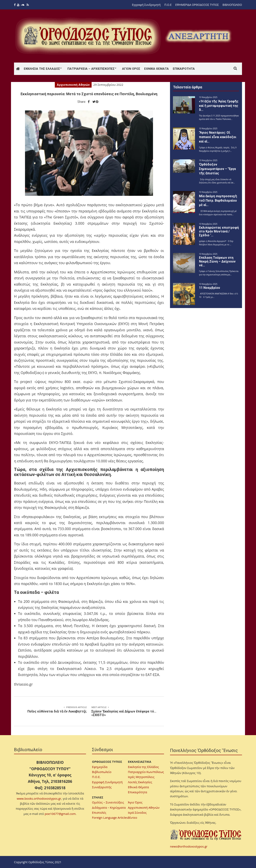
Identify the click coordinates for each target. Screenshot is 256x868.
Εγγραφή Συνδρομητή (146, 5)
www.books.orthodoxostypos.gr (39, 798)
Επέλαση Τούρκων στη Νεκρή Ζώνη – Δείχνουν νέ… (217, 261)
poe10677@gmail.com (60, 814)
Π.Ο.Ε (168, 5)
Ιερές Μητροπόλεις (141, 777)
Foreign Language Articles (110, 817)
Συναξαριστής (102, 787)
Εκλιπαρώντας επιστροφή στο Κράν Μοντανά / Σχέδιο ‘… (219, 231)
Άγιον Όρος (131, 69)
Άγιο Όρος (135, 802)
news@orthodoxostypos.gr (189, 846)
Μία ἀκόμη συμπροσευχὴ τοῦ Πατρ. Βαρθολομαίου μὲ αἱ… (218, 201)
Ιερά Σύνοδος (137, 812)
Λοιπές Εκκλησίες (140, 782)
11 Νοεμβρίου (209, 288)
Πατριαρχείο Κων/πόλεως (146, 772)
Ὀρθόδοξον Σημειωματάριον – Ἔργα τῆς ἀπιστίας (217, 169)
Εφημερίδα (100, 767)
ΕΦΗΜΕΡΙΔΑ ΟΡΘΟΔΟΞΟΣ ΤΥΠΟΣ (197, 5)
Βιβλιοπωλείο (102, 772)
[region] (198, 36)
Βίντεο (133, 817)
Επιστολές (99, 812)
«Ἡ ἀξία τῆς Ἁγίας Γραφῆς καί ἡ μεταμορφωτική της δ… (219, 106)
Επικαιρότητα (184, 69)
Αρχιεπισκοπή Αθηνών (73, 85)
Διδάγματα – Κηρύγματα (109, 807)
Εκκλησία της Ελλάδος (42, 69)
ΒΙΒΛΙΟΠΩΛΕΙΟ (232, 5)
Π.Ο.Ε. (96, 777)
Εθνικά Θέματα (156, 69)
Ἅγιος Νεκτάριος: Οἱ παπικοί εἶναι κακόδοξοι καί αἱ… (218, 137)
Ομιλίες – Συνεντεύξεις (108, 802)
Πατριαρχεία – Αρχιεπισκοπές (91, 69)
